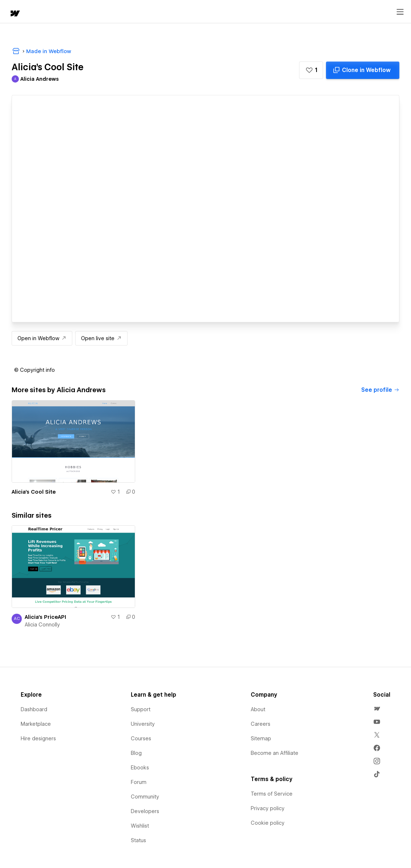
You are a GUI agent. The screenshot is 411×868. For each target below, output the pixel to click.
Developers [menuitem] (145, 811)
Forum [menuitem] (139, 782)
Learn (112, 12)
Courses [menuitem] (141, 738)
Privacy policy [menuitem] (268, 808)
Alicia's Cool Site (34, 492)
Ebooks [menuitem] (140, 768)
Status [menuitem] (138, 840)
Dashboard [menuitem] (34, 709)
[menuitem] (377, 709)
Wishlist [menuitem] (140, 826)
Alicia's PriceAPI (45, 617)
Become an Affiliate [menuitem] (275, 753)
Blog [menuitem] (136, 753)
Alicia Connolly (42, 625)
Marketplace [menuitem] (36, 724)
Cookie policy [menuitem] (268, 823)
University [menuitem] (143, 724)
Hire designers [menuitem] (38, 738)
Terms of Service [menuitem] (272, 794)
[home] (11, 12)
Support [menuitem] (141, 709)
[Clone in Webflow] (363, 70)
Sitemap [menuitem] (261, 738)
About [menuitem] (258, 709)
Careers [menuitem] (261, 724)
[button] (38, 12)
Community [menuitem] (145, 797)
